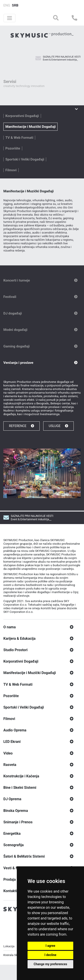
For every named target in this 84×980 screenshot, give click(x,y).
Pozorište (13, 148)
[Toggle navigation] (10, 18)
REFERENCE (22, 426)
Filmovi (11, 170)
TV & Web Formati (19, 138)
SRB (15, 5)
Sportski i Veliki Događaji (25, 159)
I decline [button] (50, 955)
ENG (7, 5)
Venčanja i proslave (18, 363)
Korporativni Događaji (22, 116)
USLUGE (58, 426)
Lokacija (9, 950)
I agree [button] (50, 946)
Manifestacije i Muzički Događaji (30, 127)
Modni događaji (15, 330)
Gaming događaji (16, 346)
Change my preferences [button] (50, 964)
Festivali (10, 297)
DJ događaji (13, 313)
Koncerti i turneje (17, 280)
